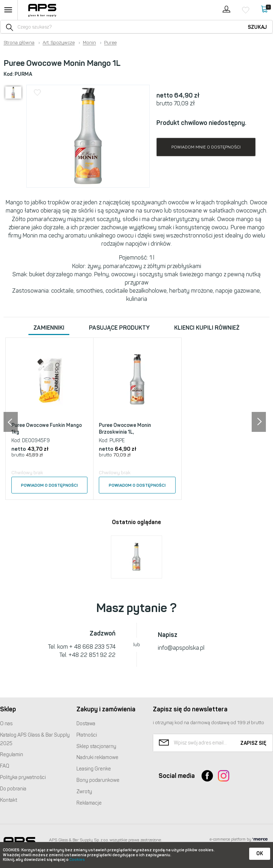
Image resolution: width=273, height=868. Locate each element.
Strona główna (19, 43)
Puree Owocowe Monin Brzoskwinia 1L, (125, 429)
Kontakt (9, 800)
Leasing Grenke (94, 769)
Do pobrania (13, 789)
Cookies (77, 860)
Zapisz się (253, 743)
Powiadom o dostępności (49, 485)
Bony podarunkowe (98, 780)
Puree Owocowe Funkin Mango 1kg (47, 429)
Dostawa (86, 724)
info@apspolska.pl (181, 648)
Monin (89, 43)
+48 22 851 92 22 (92, 655)
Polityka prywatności (23, 777)
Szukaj (257, 27)
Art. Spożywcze (59, 43)
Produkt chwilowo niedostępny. (201, 123)
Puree (110, 43)
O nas (6, 724)
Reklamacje (89, 803)
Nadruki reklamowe (97, 757)
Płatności (87, 735)
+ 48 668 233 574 (92, 647)
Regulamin (12, 755)
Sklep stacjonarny (96, 746)
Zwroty (84, 792)
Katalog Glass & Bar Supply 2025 (35, 739)
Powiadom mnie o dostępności (206, 147)
